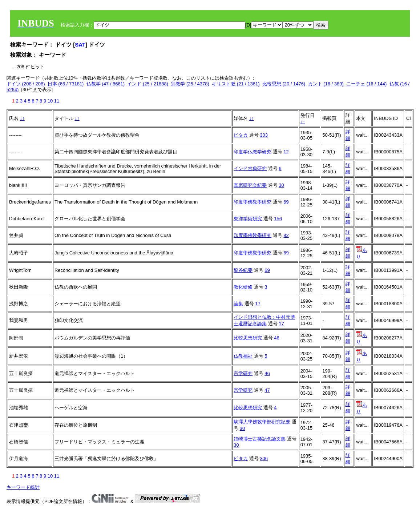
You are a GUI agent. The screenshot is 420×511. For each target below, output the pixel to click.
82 (286, 235)
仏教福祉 (243, 356)
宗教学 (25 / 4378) (190, 84)
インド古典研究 (250, 168)
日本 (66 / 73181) (66, 84)
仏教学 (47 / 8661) (106, 84)
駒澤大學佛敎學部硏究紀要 (262, 422)
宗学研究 (243, 373)
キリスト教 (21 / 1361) (236, 84)
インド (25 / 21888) (148, 84)
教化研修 (243, 287)
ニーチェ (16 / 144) (366, 84)
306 (264, 458)
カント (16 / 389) (326, 84)
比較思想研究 (248, 338)
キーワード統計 (23, 487)
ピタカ (241, 135)
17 (258, 304)
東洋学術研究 (248, 219)
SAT (80, 45)
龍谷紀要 (243, 270)
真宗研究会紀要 (250, 185)
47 (267, 390)
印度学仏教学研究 (253, 152)
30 (281, 185)
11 (57, 101)
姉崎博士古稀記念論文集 (260, 439)
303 (264, 135)
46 (276, 338)
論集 (238, 304)
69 (286, 202)
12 (286, 152)
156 (278, 219)
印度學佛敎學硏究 (253, 202)
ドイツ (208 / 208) (26, 84)
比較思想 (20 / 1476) (284, 84)
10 (50, 101)
